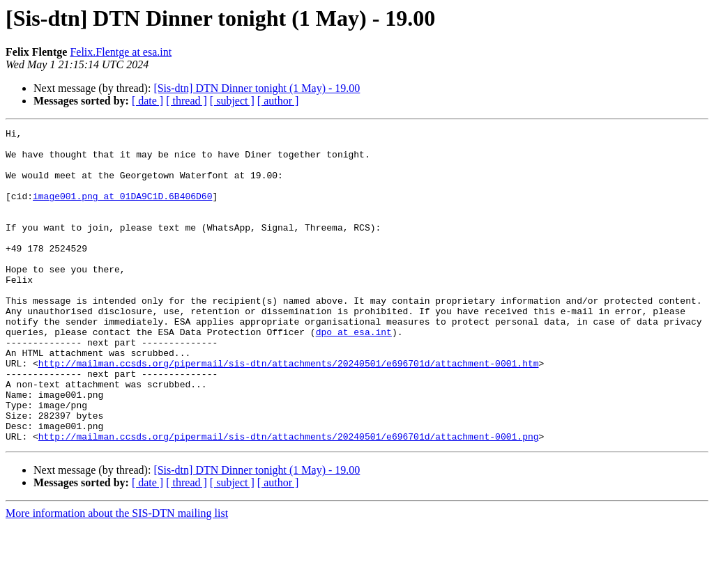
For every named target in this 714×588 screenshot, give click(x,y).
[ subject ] (232, 101)
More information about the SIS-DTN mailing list (117, 576)
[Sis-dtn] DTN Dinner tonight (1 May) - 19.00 (257, 88)
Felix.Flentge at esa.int (121, 52)
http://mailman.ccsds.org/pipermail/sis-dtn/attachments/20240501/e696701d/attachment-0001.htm (289, 411)
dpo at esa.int (354, 373)
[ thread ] (187, 101)
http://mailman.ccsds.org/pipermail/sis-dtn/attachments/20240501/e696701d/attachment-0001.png (289, 499)
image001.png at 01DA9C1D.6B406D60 (122, 210)
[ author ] (278, 101)
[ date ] (147, 101)
